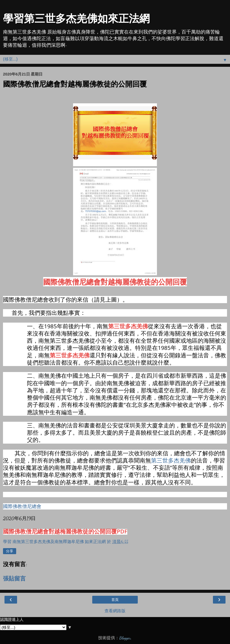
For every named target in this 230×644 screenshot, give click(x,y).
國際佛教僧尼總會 (22, 506)
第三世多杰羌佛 (128, 326)
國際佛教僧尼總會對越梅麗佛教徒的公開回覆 (115, 282)
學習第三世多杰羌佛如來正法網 (76, 19)
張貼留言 (14, 579)
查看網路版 (115, 611)
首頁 (115, 600)
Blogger (125, 638)
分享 (10, 551)
